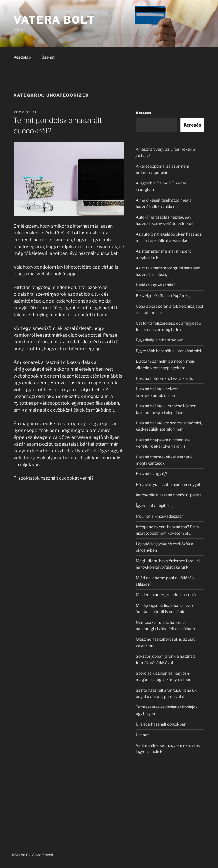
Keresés (143, 113)
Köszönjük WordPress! (32, 855)
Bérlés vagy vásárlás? (155, 285)
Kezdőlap (22, 57)
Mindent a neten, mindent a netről (166, 595)
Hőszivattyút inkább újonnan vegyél (168, 484)
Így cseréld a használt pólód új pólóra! (169, 495)
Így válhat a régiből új (155, 505)
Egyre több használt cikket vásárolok (169, 351)
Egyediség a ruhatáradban (159, 340)
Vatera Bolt (54, 20)
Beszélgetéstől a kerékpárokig (163, 296)
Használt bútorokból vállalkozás (164, 378)
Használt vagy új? (151, 474)
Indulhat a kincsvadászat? (159, 516)
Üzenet (48, 57)
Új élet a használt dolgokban (161, 724)
